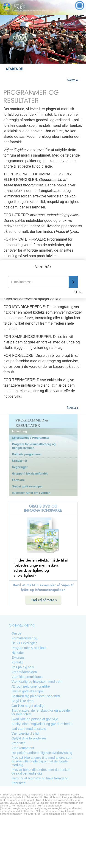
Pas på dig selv (23, 667)
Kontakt (17, 662)
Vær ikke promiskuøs (27, 677)
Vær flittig (18, 743)
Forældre (18, 480)
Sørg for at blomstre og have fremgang (40, 778)
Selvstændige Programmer (31, 438)
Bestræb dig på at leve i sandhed (36, 696)
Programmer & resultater (30, 648)
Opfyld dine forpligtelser (29, 738)
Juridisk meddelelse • (55, 814)
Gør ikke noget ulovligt (28, 706)
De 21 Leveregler (24, 643)
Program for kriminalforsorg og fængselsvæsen (34, 446)
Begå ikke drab (22, 701)
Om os (16, 633)
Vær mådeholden (24, 672)
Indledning (20, 431)
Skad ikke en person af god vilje (35, 719)
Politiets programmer (27, 454)
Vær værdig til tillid (25, 733)
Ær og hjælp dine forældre (31, 686)
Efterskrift (18, 783)
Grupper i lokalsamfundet (30, 473)
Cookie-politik (76, 814)
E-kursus (18, 657)
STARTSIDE (14, 69)
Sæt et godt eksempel (27, 486)
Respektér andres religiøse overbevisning (42, 753)
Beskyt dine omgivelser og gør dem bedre (42, 724)
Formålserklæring (24, 638)
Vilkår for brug (32, 814)
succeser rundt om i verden (31, 493)
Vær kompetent (23, 748)
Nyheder (18, 653)
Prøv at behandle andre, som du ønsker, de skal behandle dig (41, 772)
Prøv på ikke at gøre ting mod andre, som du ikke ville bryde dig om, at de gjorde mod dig (42, 761)
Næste (72, 80)
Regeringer (20, 467)
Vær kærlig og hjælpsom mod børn (37, 682)
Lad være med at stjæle (29, 729)
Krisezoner (20, 461)
